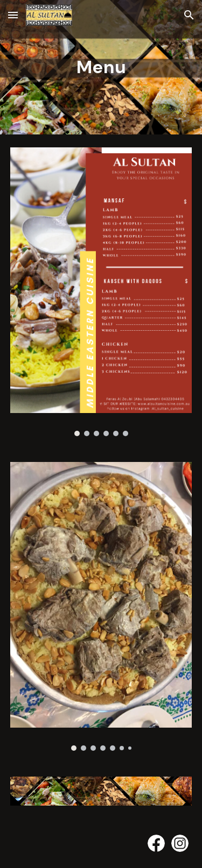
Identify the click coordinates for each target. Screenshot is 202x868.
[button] (13, 15)
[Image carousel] (101, 292)
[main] (101, 67)
